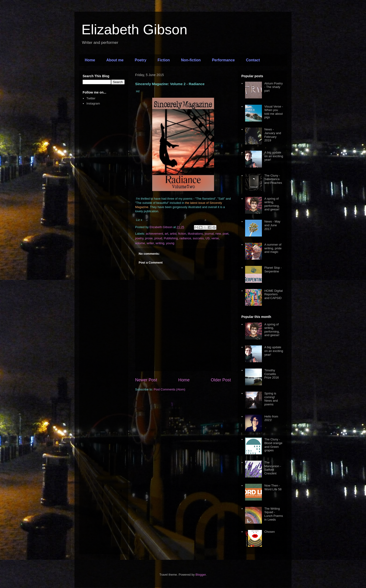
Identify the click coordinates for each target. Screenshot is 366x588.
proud (158, 238)
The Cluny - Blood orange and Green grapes (273, 445)
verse (215, 238)
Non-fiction (191, 60)
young (170, 243)
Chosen (269, 532)
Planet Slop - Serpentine (273, 270)
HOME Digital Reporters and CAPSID (273, 294)
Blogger (201, 575)
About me (115, 60)
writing (160, 243)
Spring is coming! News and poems (271, 399)
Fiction (164, 60)
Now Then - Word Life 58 (273, 487)
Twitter (91, 98)
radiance (185, 238)
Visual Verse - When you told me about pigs (274, 112)
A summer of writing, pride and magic (273, 248)
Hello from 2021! (271, 418)
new (218, 234)
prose (149, 238)
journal (209, 234)
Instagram (93, 103)
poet (225, 234)
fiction (182, 234)
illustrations (195, 234)
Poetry (141, 60)
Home (90, 60)
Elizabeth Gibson (134, 30)
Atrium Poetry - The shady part (273, 87)
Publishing (171, 238)
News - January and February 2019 (273, 135)
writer (150, 243)
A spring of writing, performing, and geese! (272, 204)
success (198, 238)
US (208, 238)
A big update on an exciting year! (274, 156)
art (167, 234)
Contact (253, 60)
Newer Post (146, 380)
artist (173, 234)
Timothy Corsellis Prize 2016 (271, 374)
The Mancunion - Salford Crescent (273, 468)
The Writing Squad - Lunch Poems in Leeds (274, 514)
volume (140, 243)
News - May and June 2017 (272, 225)
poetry (139, 238)
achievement (155, 234)
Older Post (221, 380)
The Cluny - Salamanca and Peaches (273, 179)
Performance (223, 60)
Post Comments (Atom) (170, 389)
